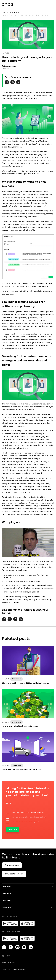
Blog (4, 13)
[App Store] (28, 923)
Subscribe (13, 830)
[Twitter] (11, 948)
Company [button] (7, 887)
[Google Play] (10, 923)
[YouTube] (24, 948)
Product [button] (6, 894)
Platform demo (12, 865)
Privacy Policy (40, 812)
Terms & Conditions (19, 969)
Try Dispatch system (14, 874)
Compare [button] (7, 901)
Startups (13, 13)
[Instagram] (17, 948)
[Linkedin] (31, 948)
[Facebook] (4, 948)
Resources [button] (8, 907)
